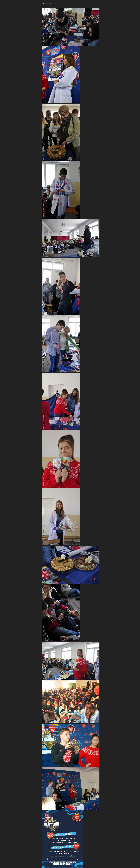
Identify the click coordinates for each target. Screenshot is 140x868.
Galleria (48, 57)
